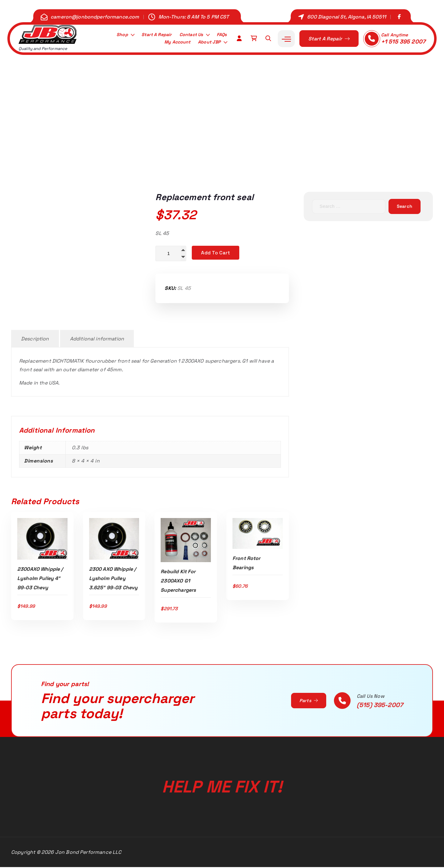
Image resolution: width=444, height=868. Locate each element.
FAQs (221, 34)
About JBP (208, 43)
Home (146, 149)
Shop (114, 34)
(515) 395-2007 (380, 706)
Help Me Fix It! (222, 781)
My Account (173, 43)
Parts (307, 702)
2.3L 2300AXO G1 (209, 149)
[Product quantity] (171, 254)
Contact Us (188, 34)
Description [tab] (35, 340)
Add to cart (216, 253)
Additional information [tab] (97, 340)
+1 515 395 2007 (403, 41)
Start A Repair (150, 34)
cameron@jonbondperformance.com (95, 17)
